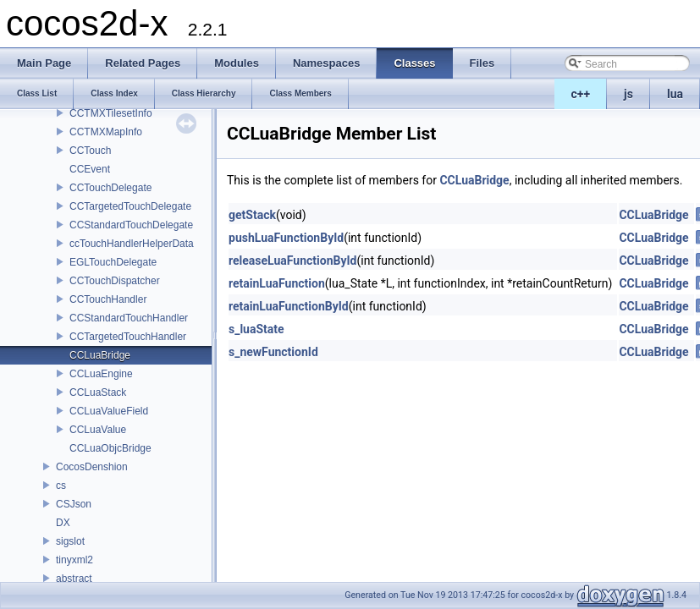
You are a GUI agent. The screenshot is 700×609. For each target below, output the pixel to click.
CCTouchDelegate (110, 188)
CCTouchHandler (108, 299)
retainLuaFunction (277, 283)
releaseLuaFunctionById (292, 261)
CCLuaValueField (109, 411)
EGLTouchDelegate (113, 262)
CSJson (74, 504)
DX (63, 523)
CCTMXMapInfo (106, 132)
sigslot (70, 541)
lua (675, 94)
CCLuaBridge (100, 355)
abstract (74, 579)
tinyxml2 (74, 560)
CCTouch (90, 151)
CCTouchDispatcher (115, 281)
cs (61, 486)
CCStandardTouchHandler (129, 318)
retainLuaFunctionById (289, 306)
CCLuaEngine (101, 374)
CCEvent (90, 169)
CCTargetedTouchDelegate (130, 206)
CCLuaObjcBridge (110, 448)
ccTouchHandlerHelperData (132, 244)
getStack (252, 215)
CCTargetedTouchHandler (128, 337)
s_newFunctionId (273, 352)
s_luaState (256, 329)
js (628, 94)
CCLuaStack (98, 392)
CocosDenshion (92, 467)
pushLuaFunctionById (286, 238)
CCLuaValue (98, 430)
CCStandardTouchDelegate (131, 225)
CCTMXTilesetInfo (111, 113)
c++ (581, 94)
